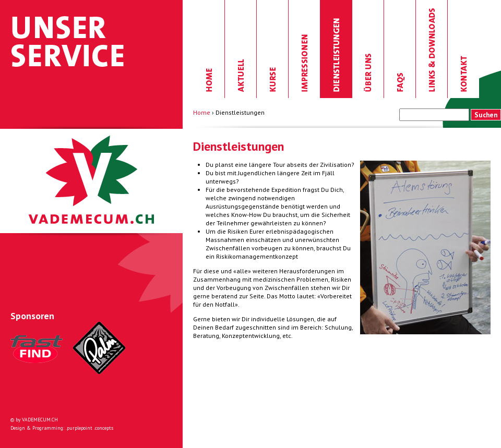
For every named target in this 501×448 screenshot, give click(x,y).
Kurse (273, 49)
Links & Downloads (432, 49)
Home (209, 49)
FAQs (400, 49)
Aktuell (241, 49)
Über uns (368, 49)
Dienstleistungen (336, 49)
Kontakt (463, 49)
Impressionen (305, 49)
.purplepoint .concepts (90, 428)
